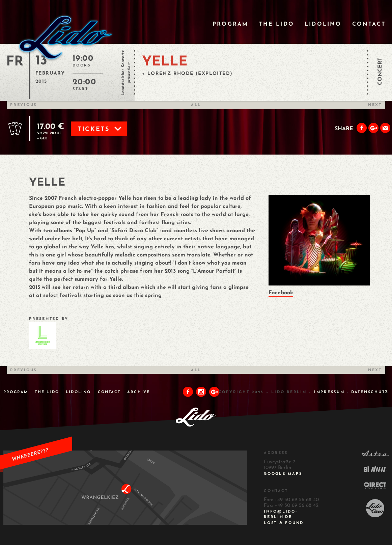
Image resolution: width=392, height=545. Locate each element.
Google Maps (283, 474)
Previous (23, 105)
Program (230, 24)
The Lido (276, 24)
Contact (369, 24)
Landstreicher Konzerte (123, 73)
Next (375, 105)
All (196, 105)
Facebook (281, 293)
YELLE (165, 62)
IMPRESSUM (329, 392)
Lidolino (323, 24)
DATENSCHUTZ (370, 392)
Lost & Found (284, 523)
